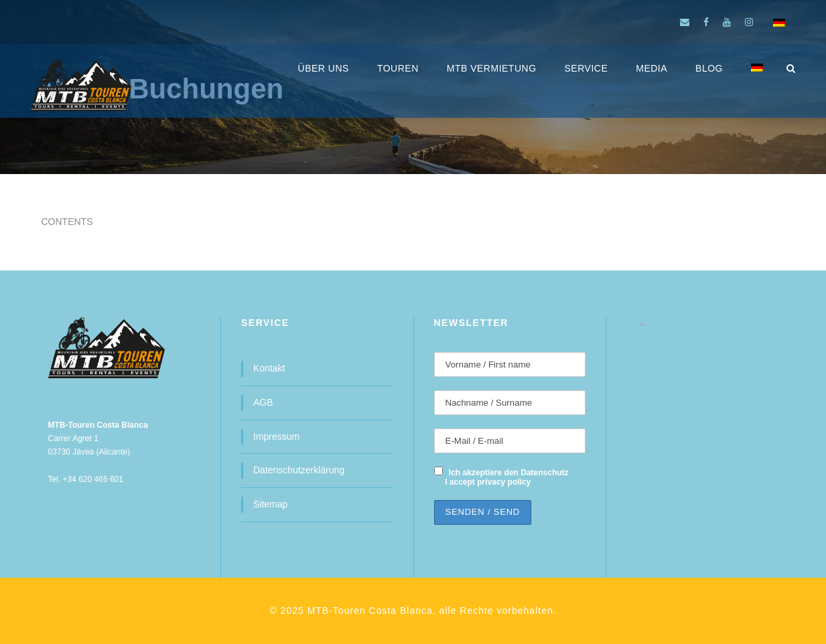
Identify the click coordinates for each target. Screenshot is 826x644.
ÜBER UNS (324, 68)
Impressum (276, 436)
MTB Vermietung (492, 68)
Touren (398, 68)
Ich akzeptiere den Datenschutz (509, 473)
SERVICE (587, 68)
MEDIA (651, 68)
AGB (263, 402)
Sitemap (270, 504)
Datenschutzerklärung (299, 470)
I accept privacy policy (488, 482)
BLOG (709, 68)
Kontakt (269, 368)
